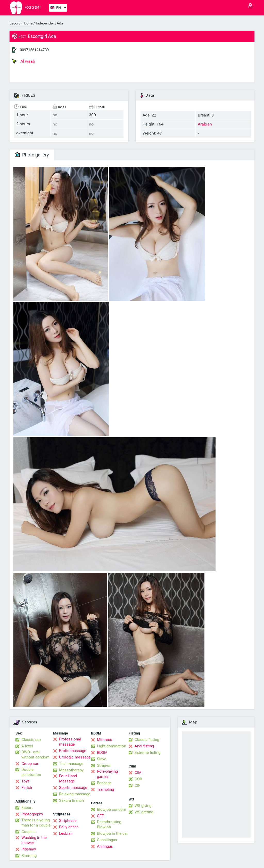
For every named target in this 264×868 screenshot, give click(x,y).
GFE (100, 816)
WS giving (143, 806)
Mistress (105, 740)
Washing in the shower (34, 840)
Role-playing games (107, 774)
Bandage (104, 783)
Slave (102, 759)
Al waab (24, 61)
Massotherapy (71, 770)
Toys (26, 781)
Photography (32, 814)
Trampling (105, 789)
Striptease (68, 821)
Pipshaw (29, 849)
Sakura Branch (71, 800)
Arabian (205, 124)
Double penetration (31, 772)
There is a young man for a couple (36, 823)
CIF (137, 786)
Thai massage (71, 764)
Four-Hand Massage (68, 779)
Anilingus (105, 846)
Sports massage (73, 788)
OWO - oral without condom (35, 755)
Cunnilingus (107, 840)
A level (27, 746)
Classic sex (31, 740)
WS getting (144, 812)
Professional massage (70, 742)
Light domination (112, 746)
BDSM (102, 753)
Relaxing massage (75, 794)
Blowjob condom (112, 809)
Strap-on (104, 765)
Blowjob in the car (112, 833)
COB (138, 779)
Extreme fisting (147, 753)
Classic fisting (147, 740)
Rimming (29, 856)
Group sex (30, 764)
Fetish (27, 788)
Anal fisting (144, 746)
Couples (28, 832)
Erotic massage (73, 751)
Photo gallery (32, 155)
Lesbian (66, 833)
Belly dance (69, 827)
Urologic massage (75, 757)
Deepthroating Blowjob (109, 824)
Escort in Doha (21, 23)
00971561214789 (34, 50)
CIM (138, 773)
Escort (27, 808)
